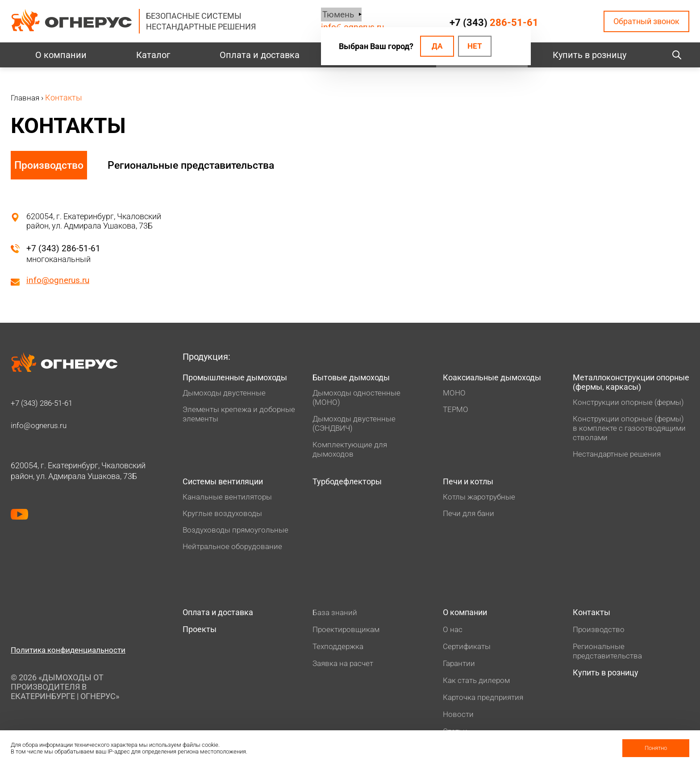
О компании (61, 55)
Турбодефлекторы (351, 486)
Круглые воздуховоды (224, 518)
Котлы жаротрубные (481, 502)
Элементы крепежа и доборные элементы (222, 427)
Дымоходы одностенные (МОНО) (358, 400)
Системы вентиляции (229, 486)
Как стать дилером (478, 686)
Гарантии (460, 669)
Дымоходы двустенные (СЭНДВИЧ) (356, 425)
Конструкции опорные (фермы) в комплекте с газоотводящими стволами (631, 431)
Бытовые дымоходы (356, 379)
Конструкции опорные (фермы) (631, 406)
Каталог (153, 55)
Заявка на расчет (345, 668)
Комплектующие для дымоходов (351, 451)
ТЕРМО (456, 411)
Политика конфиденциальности (71, 655)
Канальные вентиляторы (229, 502)
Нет (475, 47)
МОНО (455, 395)
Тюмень (335, 15)
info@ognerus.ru (59, 281)
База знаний (335, 617)
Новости (459, 720)
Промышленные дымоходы (218, 384)
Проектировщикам (347, 634)
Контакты (594, 618)
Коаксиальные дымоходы (498, 379)
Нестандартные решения (619, 457)
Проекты (201, 636)
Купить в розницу (590, 55)
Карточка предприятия (485, 703)
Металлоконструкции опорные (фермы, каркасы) (631, 384)
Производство (50, 165)
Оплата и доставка (260, 55)
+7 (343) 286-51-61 (64, 248)
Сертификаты (468, 652)
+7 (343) (494, 22)
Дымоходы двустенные (226, 406)
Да (435, 47)
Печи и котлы (472, 486)
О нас (453, 635)
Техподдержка (339, 651)
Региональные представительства (204, 165)
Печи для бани (470, 518)
